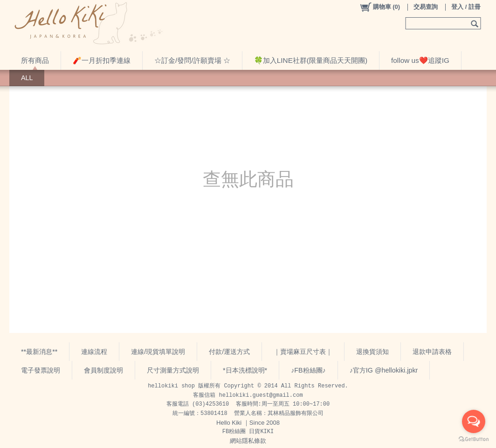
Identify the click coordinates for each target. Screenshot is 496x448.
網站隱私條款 (248, 441)
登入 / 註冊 (466, 7)
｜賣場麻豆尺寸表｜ (303, 352)
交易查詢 (426, 7)
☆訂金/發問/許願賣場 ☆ (192, 60)
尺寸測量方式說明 (173, 370)
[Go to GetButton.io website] (474, 439)
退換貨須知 (372, 352)
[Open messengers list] (474, 421)
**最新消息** (39, 352)
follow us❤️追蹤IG (420, 60)
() (380, 7)
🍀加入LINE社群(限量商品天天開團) (311, 60)
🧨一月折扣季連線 (102, 60)
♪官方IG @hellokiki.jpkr (384, 370)
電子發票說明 (41, 370)
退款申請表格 (432, 352)
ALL (27, 78)
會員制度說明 (103, 370)
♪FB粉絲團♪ (308, 370)
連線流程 (94, 352)
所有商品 (35, 60)
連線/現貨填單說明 (158, 352)
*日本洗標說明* (245, 370)
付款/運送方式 (229, 352)
